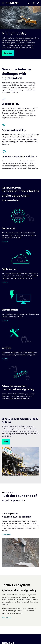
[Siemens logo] (12, 3)
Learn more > (6, 617)
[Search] (29, 3)
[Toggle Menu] (3, 3)
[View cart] (33, 3)
